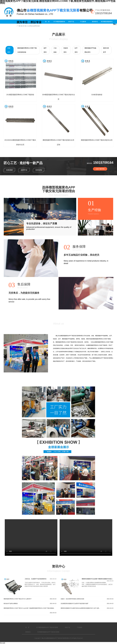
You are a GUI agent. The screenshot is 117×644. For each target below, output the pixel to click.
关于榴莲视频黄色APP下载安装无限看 (59, 26)
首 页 (47, 22)
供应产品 (71, 22)
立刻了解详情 (100, 169)
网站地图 (3, 643)
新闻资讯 (95, 22)
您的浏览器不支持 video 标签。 (31, 538)
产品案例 (83, 22)
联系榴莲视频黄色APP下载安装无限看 (107, 26)
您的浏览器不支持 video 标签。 (86, 538)
